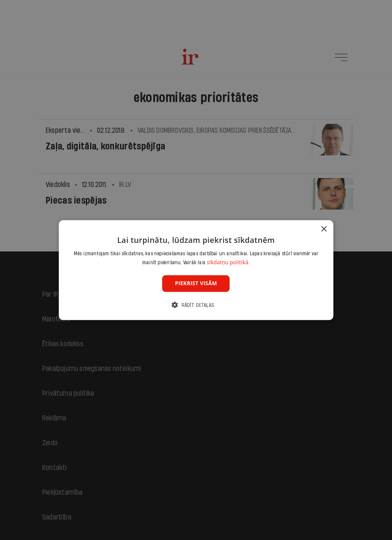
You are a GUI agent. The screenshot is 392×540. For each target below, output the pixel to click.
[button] (196, 305)
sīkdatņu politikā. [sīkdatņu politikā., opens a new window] (228, 262)
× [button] (323, 229)
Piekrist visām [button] (196, 283)
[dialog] (196, 270)
